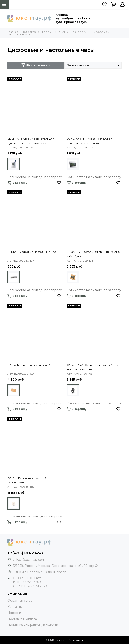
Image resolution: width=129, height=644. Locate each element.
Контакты (15, 607)
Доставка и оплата (22, 619)
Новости (14, 613)
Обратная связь (20, 601)
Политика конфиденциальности (33, 625)
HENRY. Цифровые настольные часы (33, 252)
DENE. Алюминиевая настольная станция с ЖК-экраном (90, 141)
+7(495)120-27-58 (25, 553)
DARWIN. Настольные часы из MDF (31, 365)
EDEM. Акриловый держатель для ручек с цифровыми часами (31, 141)
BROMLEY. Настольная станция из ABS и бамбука (93, 254)
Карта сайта (76, 640)
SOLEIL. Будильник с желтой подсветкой (27, 480)
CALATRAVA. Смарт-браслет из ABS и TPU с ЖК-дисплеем (93, 367)
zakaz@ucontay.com (29, 560)
